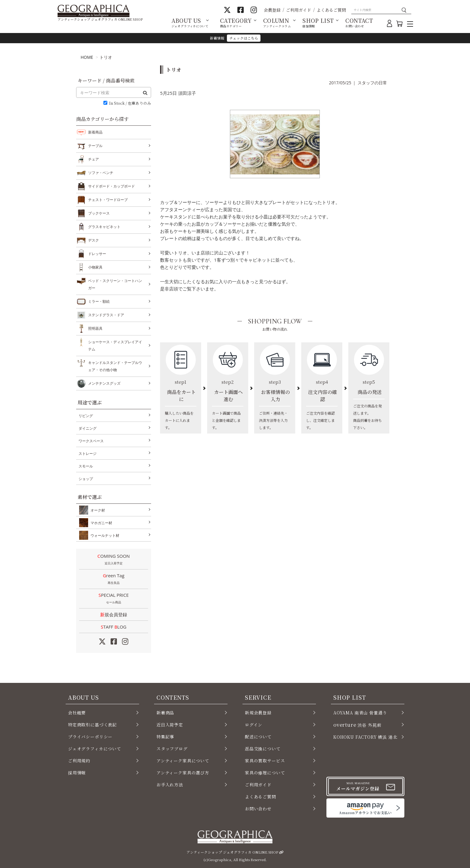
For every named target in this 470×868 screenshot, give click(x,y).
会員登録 (272, 10)
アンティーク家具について (183, 761)
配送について (258, 737)
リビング (86, 416)
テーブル (95, 146)
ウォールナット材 (104, 535)
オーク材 (97, 510)
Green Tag (114, 579)
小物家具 (95, 267)
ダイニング (88, 428)
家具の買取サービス (265, 761)
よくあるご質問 (331, 10)
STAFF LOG (113, 627)
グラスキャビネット (104, 227)
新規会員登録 (114, 614)
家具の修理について (265, 773)
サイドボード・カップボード (112, 186)
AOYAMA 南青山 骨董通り (360, 713)
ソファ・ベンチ (101, 173)
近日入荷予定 (170, 725)
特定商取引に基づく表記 (92, 725)
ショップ (86, 479)
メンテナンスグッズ (104, 383)
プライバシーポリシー (90, 737)
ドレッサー (97, 254)
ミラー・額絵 (99, 302)
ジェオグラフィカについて (95, 749)
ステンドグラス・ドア (106, 315)
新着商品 (95, 132)
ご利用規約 (79, 761)
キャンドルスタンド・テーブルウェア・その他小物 (115, 366)
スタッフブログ (172, 749)
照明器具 (95, 329)
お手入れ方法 (170, 785)
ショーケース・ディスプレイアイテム (115, 345)
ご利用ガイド (299, 10)
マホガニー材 (100, 523)
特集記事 (165, 737)
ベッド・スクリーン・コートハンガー (115, 284)
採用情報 (77, 773)
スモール (86, 466)
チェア (94, 159)
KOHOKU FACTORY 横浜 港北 (365, 737)
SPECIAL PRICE (114, 599)
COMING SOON (114, 560)
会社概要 (77, 713)
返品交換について (263, 749)
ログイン (254, 725)
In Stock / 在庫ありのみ (130, 103)
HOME (87, 57)
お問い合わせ (258, 809)
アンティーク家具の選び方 (183, 773)
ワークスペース (91, 441)
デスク (94, 240)
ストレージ (88, 454)
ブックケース (99, 213)
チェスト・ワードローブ (108, 200)
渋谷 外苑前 (357, 725)
